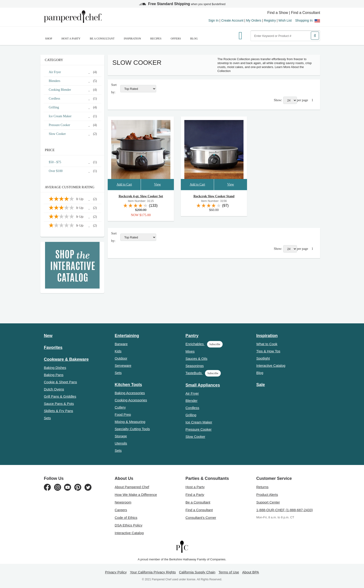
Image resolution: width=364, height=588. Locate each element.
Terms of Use (229, 572)
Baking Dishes (55, 368)
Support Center (268, 502)
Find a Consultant (199, 510)
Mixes (190, 351)
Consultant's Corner (201, 518)
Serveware (123, 365)
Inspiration (132, 39)
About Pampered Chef (132, 487)
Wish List (285, 20)
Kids (118, 351)
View (157, 184)
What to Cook (267, 344)
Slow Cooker (195, 437)
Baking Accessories (130, 393)
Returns (262, 487)
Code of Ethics (126, 518)
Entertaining (127, 336)
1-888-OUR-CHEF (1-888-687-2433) (284, 510)
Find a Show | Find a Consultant (294, 13)
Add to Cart (124, 184)
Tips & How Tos (268, 351)
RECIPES (156, 39)
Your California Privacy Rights (153, 572)
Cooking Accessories (131, 400)
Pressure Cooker (199, 429)
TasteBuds (203, 373)
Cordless (192, 408)
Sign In (214, 20)
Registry (270, 20)
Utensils (121, 443)
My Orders (254, 20)
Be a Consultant (102, 39)
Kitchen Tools (128, 385)
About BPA (250, 572)
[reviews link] (141, 205)
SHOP (49, 39)
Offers (176, 39)
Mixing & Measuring (130, 422)
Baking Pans (54, 375)
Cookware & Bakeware (66, 359)
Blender (192, 401)
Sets (47, 418)
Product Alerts (267, 495)
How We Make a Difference (136, 495)
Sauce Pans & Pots (59, 404)
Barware (121, 344)
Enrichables (204, 344)
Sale (261, 385)
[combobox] (285, 36)
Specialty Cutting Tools (132, 429)
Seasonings (195, 366)
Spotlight (263, 358)
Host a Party (71, 39)
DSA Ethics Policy (128, 525)
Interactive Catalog (271, 365)
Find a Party (195, 495)
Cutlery (120, 407)
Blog (194, 39)
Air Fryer (192, 393)
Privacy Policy (116, 572)
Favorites (53, 348)
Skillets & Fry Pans (58, 411)
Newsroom (123, 502)
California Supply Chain (197, 572)
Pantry (192, 336)
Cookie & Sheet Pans (60, 382)
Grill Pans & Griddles (60, 396)
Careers (121, 510)
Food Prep (123, 414)
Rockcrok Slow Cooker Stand (214, 196)
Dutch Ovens (54, 389)
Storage (121, 436)
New (48, 336)
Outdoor (121, 358)
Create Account (232, 20)
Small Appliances (203, 385)
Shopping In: (308, 20)
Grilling (191, 415)
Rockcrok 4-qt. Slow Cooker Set (141, 196)
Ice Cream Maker (199, 422)
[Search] (315, 36)
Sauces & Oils (196, 359)
